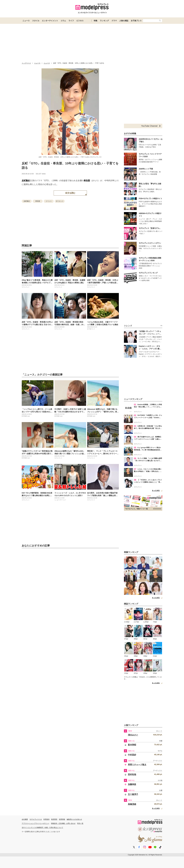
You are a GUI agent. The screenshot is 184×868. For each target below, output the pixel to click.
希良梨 (87, 181)
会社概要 (25, 819)
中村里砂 (132, 755)
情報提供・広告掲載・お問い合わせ (63, 823)
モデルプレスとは (36, 819)
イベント (49, 201)
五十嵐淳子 (133, 794)
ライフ (71, 21)
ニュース (26, 21)
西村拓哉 (132, 774)
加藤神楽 (132, 784)
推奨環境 (54, 819)
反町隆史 (26, 181)
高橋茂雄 (132, 804)
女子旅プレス (136, 21)
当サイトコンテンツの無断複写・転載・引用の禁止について (42, 828)
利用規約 (47, 819)
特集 (96, 21)
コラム (63, 21)
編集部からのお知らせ (74, 819)
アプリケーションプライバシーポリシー (36, 823)
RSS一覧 (80, 823)
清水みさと (133, 735)
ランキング (104, 21)
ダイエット (60, 201)
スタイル (36, 21)
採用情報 (62, 819)
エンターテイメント (50, 21)
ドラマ (114, 21)
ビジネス (80, 21)
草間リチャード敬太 (137, 765)
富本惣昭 (132, 745)
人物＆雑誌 (124, 21)
